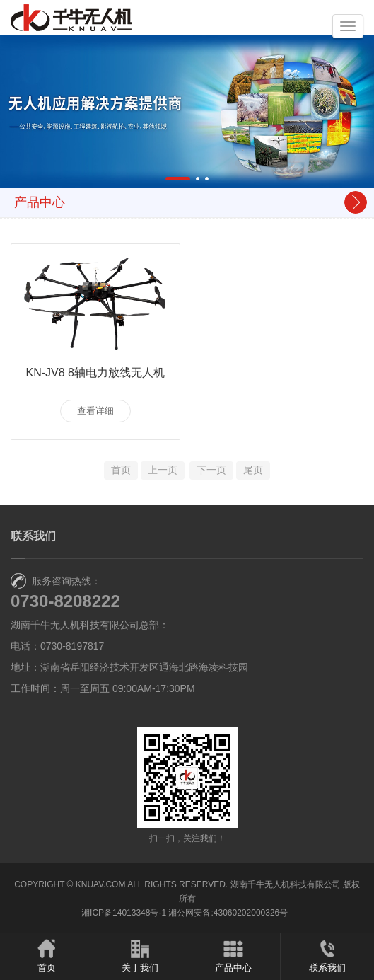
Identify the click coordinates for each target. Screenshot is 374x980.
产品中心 (234, 956)
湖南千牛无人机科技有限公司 (286, 884)
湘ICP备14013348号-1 (124, 913)
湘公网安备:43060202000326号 (228, 913)
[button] (178, 179)
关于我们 (140, 956)
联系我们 (327, 956)
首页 (46, 956)
